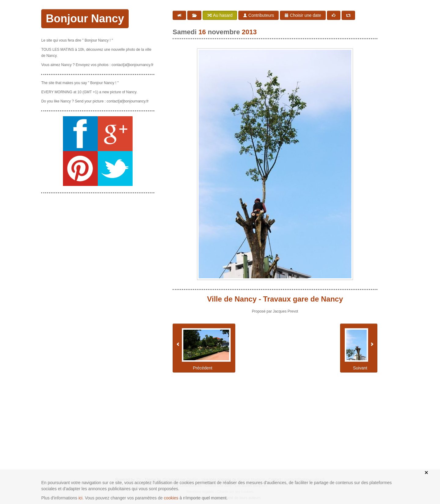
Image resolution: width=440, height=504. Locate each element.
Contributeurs (258, 15)
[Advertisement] (98, 236)
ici (81, 498)
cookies (171, 498)
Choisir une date (303, 15)
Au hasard (220, 15)
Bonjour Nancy (85, 19)
